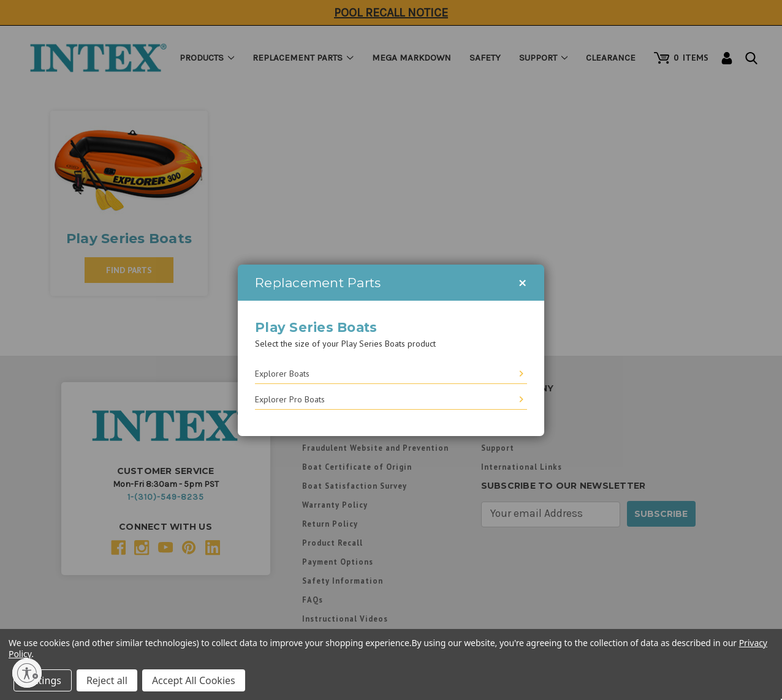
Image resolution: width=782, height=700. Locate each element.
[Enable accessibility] (27, 673)
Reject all (107, 680)
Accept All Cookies (194, 680)
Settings (43, 680)
